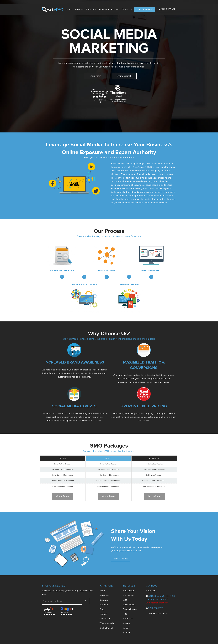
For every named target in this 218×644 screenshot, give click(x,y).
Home (69, 9)
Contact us (127, 9)
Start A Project (121, 559)
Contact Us (105, 619)
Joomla (126, 633)
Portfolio (104, 605)
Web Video (128, 595)
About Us (79, 9)
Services (91, 9)
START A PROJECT (145, 9)
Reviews (115, 9)
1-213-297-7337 (155, 608)
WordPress (128, 619)
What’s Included (107, 623)
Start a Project (106, 628)
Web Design (129, 591)
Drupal (126, 628)
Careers (103, 614)
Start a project (124, 76)
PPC (125, 614)
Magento (127, 623)
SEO (125, 600)
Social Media (129, 605)
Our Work (104, 9)
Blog (102, 609)
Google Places (130, 609)
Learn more (95, 76)
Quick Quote (62, 496)
